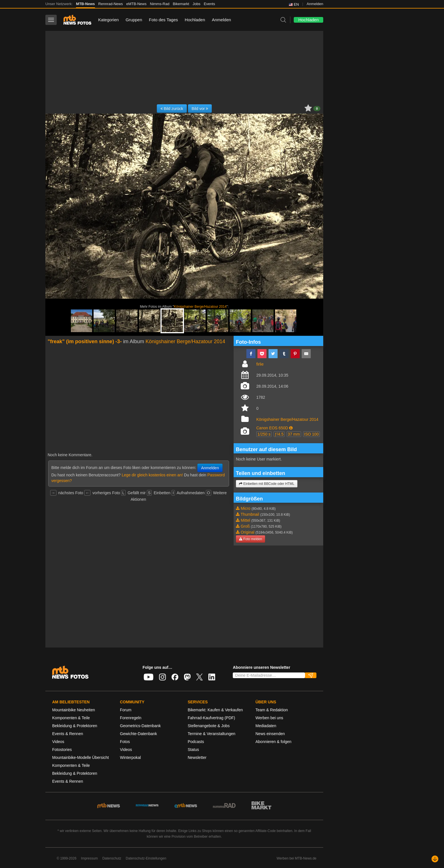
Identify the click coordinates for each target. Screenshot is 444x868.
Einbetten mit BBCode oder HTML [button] (267, 484)
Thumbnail (250, 514)
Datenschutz (112, 858)
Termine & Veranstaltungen (212, 734)
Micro (246, 508)
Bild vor (200, 109)
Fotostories (62, 750)
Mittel (245, 520)
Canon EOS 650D (272, 428)
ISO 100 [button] (311, 434)
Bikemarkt (181, 4)
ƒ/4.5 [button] (279, 434)
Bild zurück (172, 109)
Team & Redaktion (272, 710)
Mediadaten (266, 726)
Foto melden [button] (250, 539)
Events (210, 4)
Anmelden (315, 4)
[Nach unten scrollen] (435, 859)
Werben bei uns (269, 718)
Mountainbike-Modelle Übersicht (81, 757)
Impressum (89, 858)
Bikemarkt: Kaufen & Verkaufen (215, 710)
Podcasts (196, 742)
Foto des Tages (163, 20)
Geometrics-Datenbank (140, 726)
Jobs (196, 4)
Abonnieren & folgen (273, 742)
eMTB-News (136, 4)
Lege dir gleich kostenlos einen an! (152, 475)
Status (193, 750)
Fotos (125, 742)
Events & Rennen (68, 734)
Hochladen (195, 20)
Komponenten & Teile (71, 718)
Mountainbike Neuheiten (74, 710)
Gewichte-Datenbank (139, 734)
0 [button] (317, 109)
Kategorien (108, 20)
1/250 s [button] (264, 434)
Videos (58, 742)
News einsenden (270, 734)
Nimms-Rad (160, 4)
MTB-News (85, 4)
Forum (126, 710)
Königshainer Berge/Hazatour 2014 (200, 307)
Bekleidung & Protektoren (75, 726)
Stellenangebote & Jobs (209, 726)
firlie (260, 364)
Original (248, 532)
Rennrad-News (111, 4)
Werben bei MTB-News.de (297, 858)
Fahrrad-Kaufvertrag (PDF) (211, 718)
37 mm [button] (294, 434)
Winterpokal (130, 757)
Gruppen (134, 20)
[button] (291, 428)
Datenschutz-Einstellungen (146, 858)
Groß (245, 526)
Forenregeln (131, 718)
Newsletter (197, 757)
